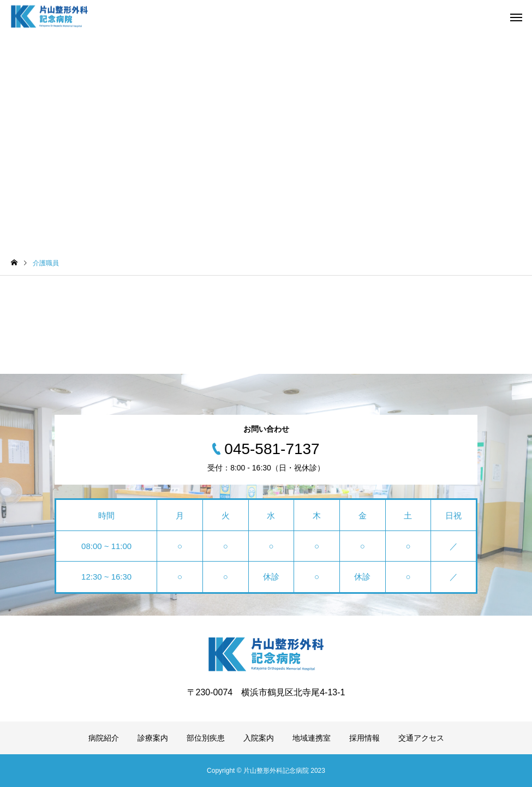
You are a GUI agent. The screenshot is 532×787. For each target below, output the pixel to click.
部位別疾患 (206, 738)
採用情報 (364, 738)
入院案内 (259, 738)
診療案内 (153, 738)
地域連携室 (312, 738)
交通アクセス (421, 738)
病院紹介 (104, 738)
